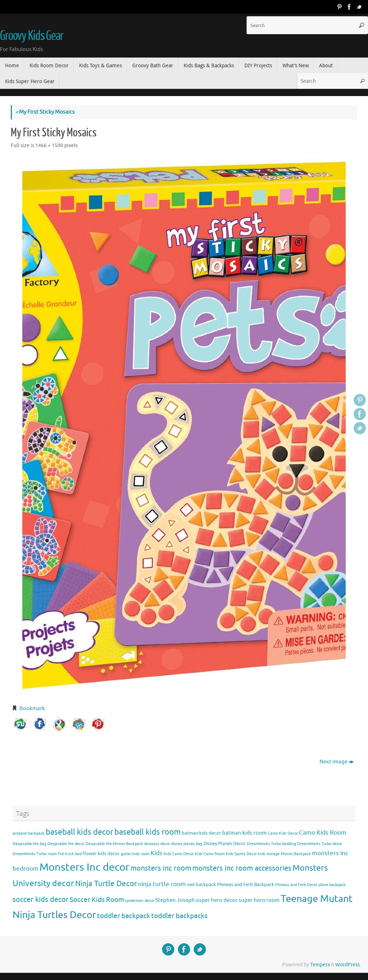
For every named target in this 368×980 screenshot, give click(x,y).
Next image (337, 762)
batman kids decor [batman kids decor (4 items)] (201, 833)
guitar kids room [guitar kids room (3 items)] (135, 854)
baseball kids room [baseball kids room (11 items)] (148, 832)
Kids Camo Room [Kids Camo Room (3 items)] (210, 854)
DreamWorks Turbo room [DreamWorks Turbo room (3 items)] (35, 854)
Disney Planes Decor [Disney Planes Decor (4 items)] (225, 843)
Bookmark (32, 709)
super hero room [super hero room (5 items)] (259, 900)
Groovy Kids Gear (32, 36)
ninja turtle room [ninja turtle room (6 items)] (162, 884)
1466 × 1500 (49, 146)
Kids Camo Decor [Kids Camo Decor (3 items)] (179, 854)
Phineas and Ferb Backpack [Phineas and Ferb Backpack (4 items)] (246, 884)
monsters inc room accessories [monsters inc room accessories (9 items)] (242, 868)
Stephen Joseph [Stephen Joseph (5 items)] (175, 900)
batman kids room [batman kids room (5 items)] (244, 833)
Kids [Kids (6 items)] (157, 853)
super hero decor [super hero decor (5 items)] (217, 900)
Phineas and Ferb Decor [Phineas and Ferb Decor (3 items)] (296, 885)
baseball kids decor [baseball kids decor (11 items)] (79, 832)
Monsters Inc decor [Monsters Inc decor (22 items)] (84, 867)
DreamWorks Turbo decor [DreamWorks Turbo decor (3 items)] (320, 844)
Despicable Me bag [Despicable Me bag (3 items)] (29, 844)
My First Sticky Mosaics (45, 112)
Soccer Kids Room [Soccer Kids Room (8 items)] (97, 900)
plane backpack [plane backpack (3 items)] (332, 885)
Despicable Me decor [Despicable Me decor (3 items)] (66, 844)
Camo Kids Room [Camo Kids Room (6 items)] (323, 833)
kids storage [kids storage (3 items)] (269, 854)
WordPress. (348, 965)
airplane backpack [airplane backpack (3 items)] (29, 833)
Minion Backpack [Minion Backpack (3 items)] (296, 854)
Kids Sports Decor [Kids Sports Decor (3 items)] (241, 854)
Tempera (320, 965)
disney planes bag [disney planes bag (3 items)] (187, 844)
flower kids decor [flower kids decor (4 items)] (101, 854)
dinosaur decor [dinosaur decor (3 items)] (157, 844)
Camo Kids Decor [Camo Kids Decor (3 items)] (283, 833)
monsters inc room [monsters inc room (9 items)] (161, 868)
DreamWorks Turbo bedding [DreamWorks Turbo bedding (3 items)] (272, 844)
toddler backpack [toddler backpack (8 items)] (124, 916)
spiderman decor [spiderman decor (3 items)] (140, 901)
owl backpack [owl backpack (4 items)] (201, 884)
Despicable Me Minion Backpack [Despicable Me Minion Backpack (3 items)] (114, 844)
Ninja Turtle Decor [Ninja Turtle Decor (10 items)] (106, 884)
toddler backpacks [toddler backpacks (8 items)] (179, 916)
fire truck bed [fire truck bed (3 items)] (70, 854)
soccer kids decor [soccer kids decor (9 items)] (41, 899)
